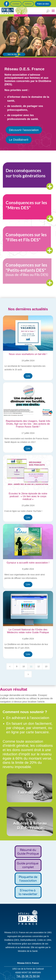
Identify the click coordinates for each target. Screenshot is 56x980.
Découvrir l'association (24, 130)
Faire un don (43, 4)
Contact (16, 4)
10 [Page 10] (24, 666)
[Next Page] (28, 674)
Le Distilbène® (19, 140)
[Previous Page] (10, 666)
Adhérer (28, 4)
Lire (28, 376)
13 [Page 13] (46, 666)
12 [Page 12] (39, 666)
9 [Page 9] (17, 666)
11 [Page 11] (31, 666)
